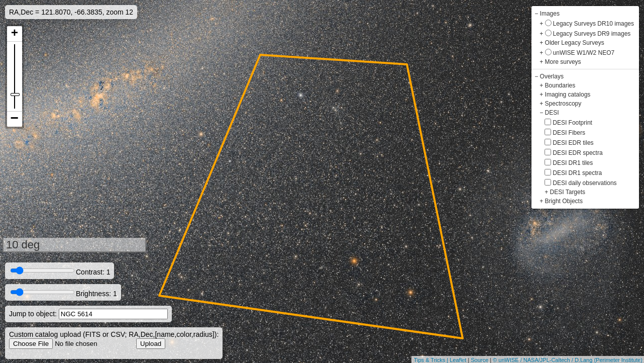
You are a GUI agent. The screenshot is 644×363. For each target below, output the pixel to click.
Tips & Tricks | (432, 360)
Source (479, 360)
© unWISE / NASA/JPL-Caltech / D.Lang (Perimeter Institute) (568, 360)
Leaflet (458, 360)
